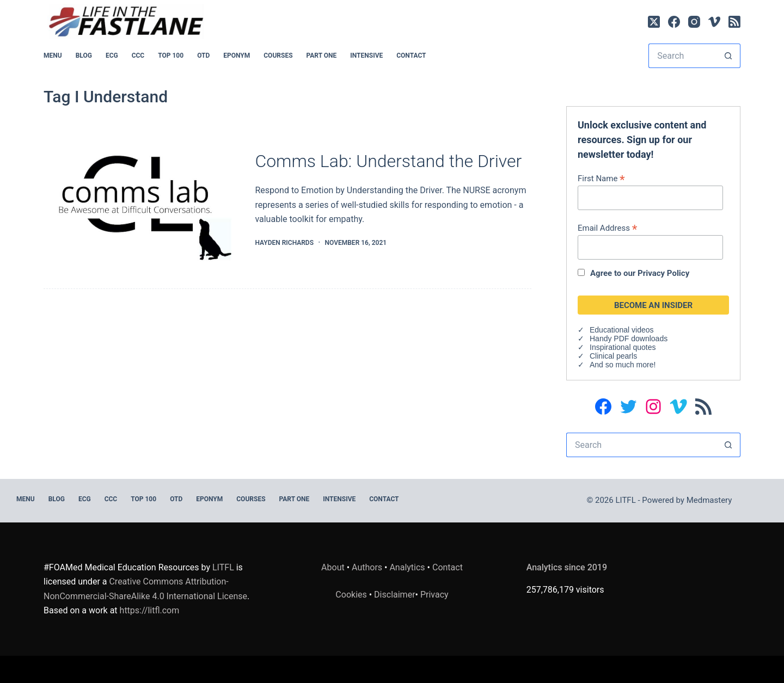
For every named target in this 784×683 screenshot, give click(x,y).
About (333, 567)
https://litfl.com (150, 610)
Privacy (434, 595)
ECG (112, 56)
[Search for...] (682, 56)
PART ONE (322, 56)
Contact (411, 56)
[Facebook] (674, 22)
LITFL (223, 567)
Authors (367, 567)
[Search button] (728, 56)
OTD (203, 56)
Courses (278, 56)
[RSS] (734, 22)
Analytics (407, 567)
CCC (138, 56)
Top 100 (171, 56)
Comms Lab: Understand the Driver (388, 161)
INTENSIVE (366, 56)
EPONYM (237, 56)
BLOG (84, 56)
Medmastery (709, 500)
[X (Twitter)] (654, 22)
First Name (601, 178)
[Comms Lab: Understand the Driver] (141, 199)
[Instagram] (694, 22)
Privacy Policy (663, 273)
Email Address (607, 228)
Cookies (352, 595)
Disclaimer (394, 595)
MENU (53, 56)
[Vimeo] (714, 22)
